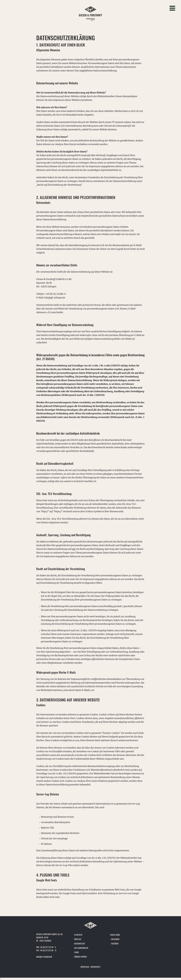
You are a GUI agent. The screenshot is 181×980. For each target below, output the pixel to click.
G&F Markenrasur (81, 948)
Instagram (115, 939)
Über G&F (78, 939)
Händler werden (80, 957)
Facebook (115, 944)
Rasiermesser (80, 944)
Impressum (85, 967)
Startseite (78, 935)
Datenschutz (96, 967)
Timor (76, 952)
